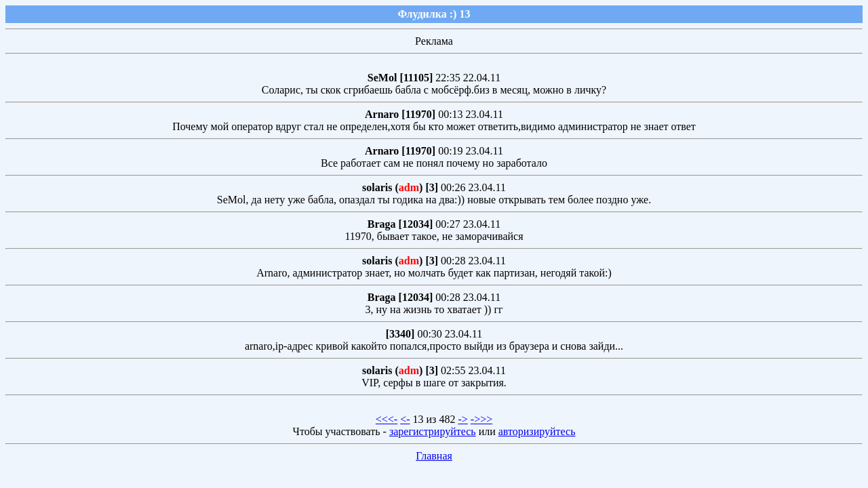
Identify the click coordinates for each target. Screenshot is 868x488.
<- (405, 419)
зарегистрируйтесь (433, 431)
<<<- (387, 419)
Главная (434, 456)
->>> (481, 419)
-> (462, 419)
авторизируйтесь (537, 431)
